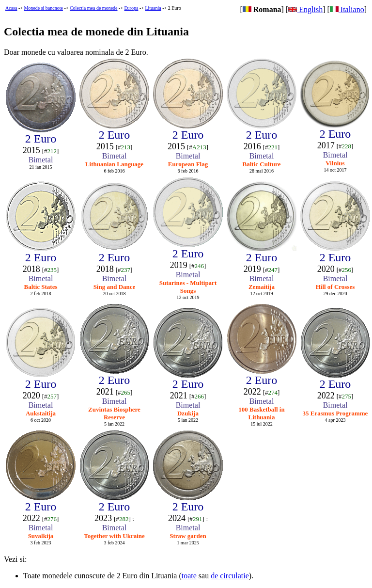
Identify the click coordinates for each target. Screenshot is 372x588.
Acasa (11, 8)
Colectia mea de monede (94, 8)
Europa (132, 8)
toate (189, 576)
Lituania (153, 8)
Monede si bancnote (43, 8)
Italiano (347, 9)
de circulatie (230, 576)
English (305, 9)
